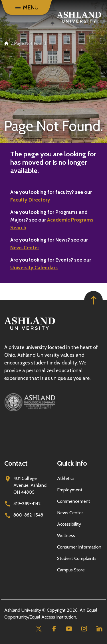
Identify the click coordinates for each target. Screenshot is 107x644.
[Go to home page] (79, 17)
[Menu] (27, 7)
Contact (16, 463)
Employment (70, 490)
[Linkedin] (99, 629)
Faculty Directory (30, 200)
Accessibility (69, 524)
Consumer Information (79, 547)
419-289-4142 (27, 504)
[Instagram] (84, 629)
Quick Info (72, 463)
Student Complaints (77, 558)
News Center (25, 248)
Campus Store (71, 570)
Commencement (74, 501)
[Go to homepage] (30, 330)
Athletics (66, 478)
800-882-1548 (28, 515)
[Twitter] (39, 629)
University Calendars (34, 268)
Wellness (66, 536)
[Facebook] (54, 629)
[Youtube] (69, 629)
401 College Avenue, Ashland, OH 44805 (30, 485)
